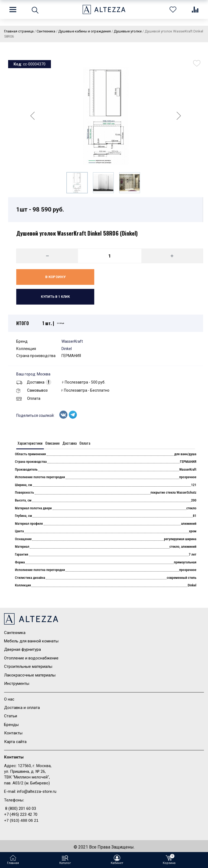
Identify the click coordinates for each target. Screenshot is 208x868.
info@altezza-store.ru (37, 791)
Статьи (11, 716)
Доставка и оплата (22, 708)
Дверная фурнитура (22, 649)
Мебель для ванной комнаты (31, 641)
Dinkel (67, 349)
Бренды (11, 725)
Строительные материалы (28, 666)
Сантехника (15, 633)
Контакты (13, 733)
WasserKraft (72, 341)
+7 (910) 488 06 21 (21, 820)
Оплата (28, 398)
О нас (9, 699)
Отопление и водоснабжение (31, 658)
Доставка (30, 382)
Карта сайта (15, 742)
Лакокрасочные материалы (30, 675)
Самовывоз (32, 390)
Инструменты (17, 684)
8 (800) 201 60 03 (21, 808)
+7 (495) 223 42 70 (21, 814)
